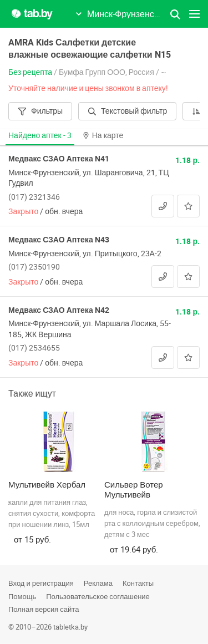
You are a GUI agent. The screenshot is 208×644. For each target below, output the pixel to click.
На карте (103, 135)
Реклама (98, 583)
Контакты (138, 583)
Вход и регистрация (41, 583)
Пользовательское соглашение (98, 596)
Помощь (22, 596)
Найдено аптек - (40, 135)
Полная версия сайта (44, 609)
